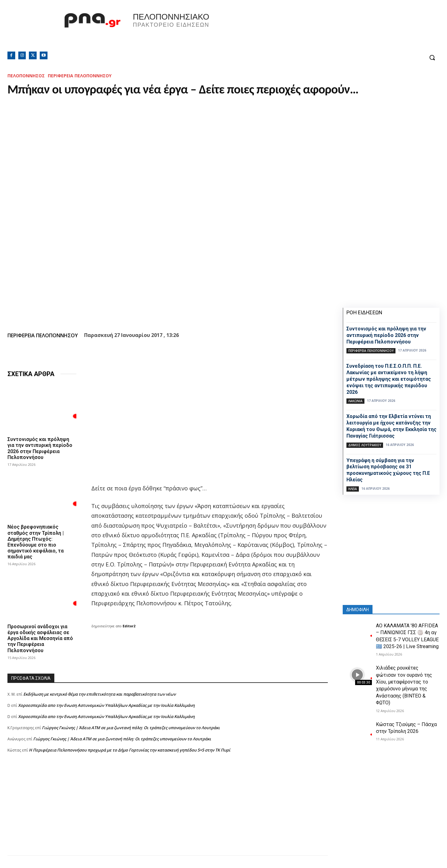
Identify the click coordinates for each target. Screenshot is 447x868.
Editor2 (129, 626)
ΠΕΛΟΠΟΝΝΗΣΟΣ (26, 76)
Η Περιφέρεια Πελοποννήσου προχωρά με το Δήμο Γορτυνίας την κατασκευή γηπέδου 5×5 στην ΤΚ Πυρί (130, 750)
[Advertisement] (168, 812)
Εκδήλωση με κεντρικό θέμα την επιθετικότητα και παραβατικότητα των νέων (99, 694)
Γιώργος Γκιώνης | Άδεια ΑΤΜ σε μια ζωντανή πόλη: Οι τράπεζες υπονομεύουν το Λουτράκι (131, 728)
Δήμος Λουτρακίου (365, 445)
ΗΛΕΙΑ (353, 489)
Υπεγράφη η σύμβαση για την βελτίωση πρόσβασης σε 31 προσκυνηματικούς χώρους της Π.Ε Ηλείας (388, 470)
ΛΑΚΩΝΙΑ (355, 401)
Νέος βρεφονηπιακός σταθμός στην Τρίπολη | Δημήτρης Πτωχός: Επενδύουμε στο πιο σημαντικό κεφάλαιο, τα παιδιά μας (36, 542)
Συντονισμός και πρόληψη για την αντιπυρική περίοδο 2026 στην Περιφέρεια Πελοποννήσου (40, 448)
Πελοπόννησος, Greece (310, 30)
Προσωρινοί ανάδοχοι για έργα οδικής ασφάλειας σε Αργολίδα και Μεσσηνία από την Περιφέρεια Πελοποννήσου (40, 639)
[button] (432, 57)
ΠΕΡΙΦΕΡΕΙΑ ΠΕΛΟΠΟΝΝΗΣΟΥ (80, 76)
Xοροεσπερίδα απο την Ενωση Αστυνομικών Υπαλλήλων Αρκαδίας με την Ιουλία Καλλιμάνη (106, 705)
